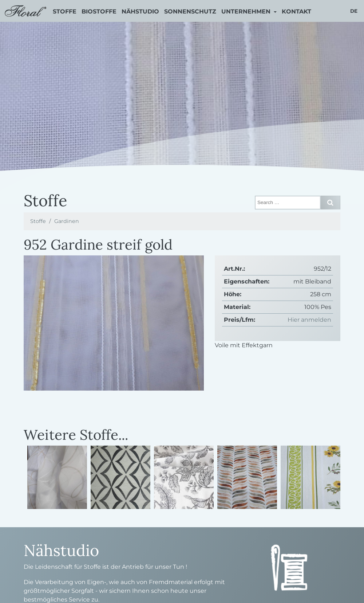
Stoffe (65, 11)
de (354, 11)
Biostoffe (99, 11)
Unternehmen (247, 11)
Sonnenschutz (190, 11)
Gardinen (67, 221)
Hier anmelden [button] (309, 320)
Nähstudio (140, 11)
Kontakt (296, 11)
